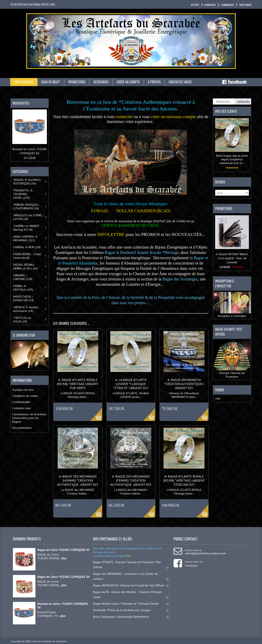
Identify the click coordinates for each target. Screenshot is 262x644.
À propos (154, 82)
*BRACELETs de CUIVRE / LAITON (28, 217)
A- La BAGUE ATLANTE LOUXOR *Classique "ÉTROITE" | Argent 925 (131, 384)
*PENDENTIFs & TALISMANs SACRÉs (23, 194)
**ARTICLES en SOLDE (22, 320)
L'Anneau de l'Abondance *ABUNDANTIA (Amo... (184, 395)
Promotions (77, 82)
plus (64, 558)
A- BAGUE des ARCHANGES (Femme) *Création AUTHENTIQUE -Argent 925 (131, 480)
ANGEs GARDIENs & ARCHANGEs (25, 238)
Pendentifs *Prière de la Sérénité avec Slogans (131, 610)
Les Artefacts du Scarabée (52, 641)
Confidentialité (21, 402)
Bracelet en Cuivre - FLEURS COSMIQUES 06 (63, 606)
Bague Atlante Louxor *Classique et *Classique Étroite (131, 604)
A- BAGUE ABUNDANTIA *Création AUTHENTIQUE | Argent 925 (184, 384)
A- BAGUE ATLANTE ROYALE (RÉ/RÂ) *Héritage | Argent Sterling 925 (184, 480)
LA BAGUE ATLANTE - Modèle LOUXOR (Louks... (131, 395)
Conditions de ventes (25, 396)
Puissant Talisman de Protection (232, 359)
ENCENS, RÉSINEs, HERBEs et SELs (25, 267)
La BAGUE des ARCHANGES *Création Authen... (78, 492)
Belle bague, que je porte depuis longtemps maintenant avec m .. (232, 159)
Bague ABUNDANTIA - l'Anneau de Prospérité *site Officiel (131, 585)
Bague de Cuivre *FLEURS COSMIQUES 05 (63, 550)
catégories (101, 82)
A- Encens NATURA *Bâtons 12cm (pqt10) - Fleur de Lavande (232, 258)
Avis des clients (226, 111)
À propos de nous (23, 390)
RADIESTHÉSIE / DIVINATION (23, 298)
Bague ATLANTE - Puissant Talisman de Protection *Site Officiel (131, 565)
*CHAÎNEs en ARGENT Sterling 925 (26, 228)
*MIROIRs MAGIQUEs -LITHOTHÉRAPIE (27, 206)
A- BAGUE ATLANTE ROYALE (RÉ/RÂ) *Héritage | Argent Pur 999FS (78, 384)
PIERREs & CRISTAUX (23, 288)
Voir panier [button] (245, 5)
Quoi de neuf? (51, 82)
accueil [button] (195, 5)
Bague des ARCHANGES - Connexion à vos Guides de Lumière (131, 576)
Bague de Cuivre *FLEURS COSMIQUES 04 (63, 577)
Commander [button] (227, 5)
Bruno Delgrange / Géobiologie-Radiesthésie (131, 617)
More (94, 412)
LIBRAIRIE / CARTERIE (23, 277)
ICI (128, 556)
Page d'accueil (24, 82)
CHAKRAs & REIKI (27, 247)
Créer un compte (128, 82)
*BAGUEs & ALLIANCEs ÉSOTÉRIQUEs (27, 182)
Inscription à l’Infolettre (232, 305)
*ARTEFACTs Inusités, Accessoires (26, 309)
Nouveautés (21, 103)
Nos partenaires (22, 428)
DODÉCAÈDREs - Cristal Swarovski (27, 256)
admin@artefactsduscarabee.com (206, 553)
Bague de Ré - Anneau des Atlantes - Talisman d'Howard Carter (131, 594)
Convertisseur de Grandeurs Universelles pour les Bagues (29, 418)
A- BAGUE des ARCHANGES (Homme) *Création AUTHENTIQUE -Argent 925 (78, 480)
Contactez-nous (180, 82)
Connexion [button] (210, 5)
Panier (220, 390)
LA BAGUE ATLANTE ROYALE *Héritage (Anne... (78, 395)
